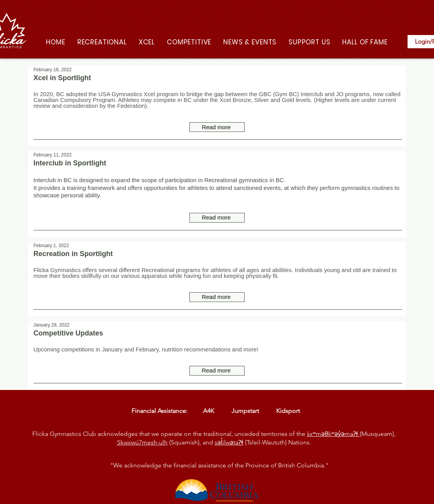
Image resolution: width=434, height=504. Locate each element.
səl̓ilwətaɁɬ (229, 442)
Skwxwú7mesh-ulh (142, 442)
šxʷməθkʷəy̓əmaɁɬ (333, 434)
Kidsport (290, 411)
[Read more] (217, 127)
